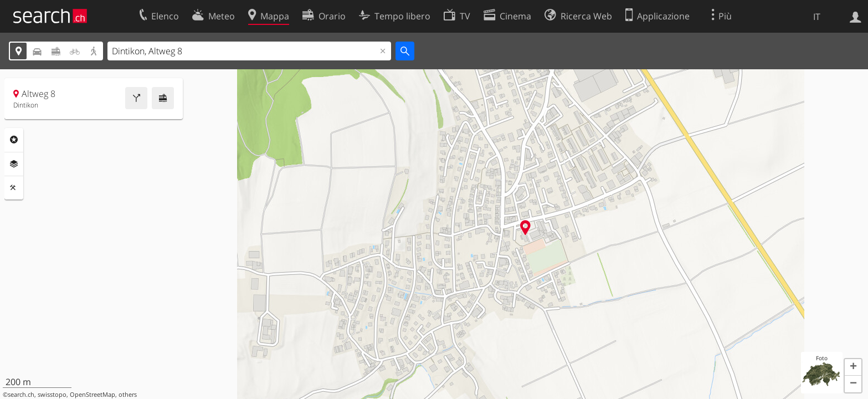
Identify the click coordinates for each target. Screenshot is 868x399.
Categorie (14, 140)
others (128, 395)
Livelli (14, 164)
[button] (853, 367)
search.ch (21, 395)
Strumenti (14, 188)
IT (817, 17)
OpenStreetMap (93, 395)
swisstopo (52, 395)
